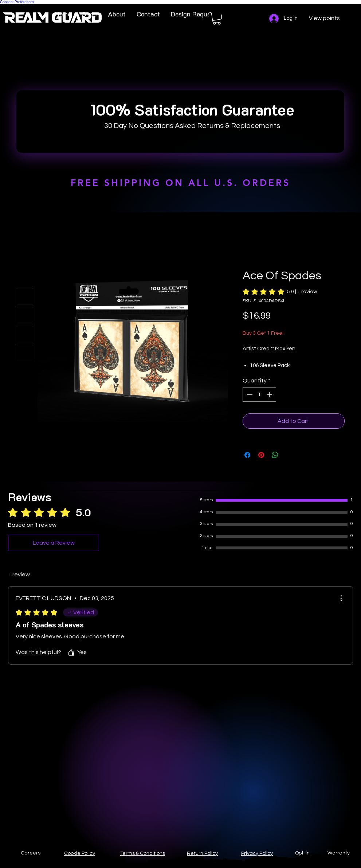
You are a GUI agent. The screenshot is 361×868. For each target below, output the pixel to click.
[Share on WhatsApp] (275, 455)
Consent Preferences (17, 2)
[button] (217, 19)
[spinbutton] (259, 394)
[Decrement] (249, 394)
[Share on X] (289, 455)
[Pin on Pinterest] (261, 455)
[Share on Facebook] (247, 455)
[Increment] (270, 394)
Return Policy (202, 853)
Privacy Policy (257, 853)
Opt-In (302, 853)
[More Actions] (341, 598)
